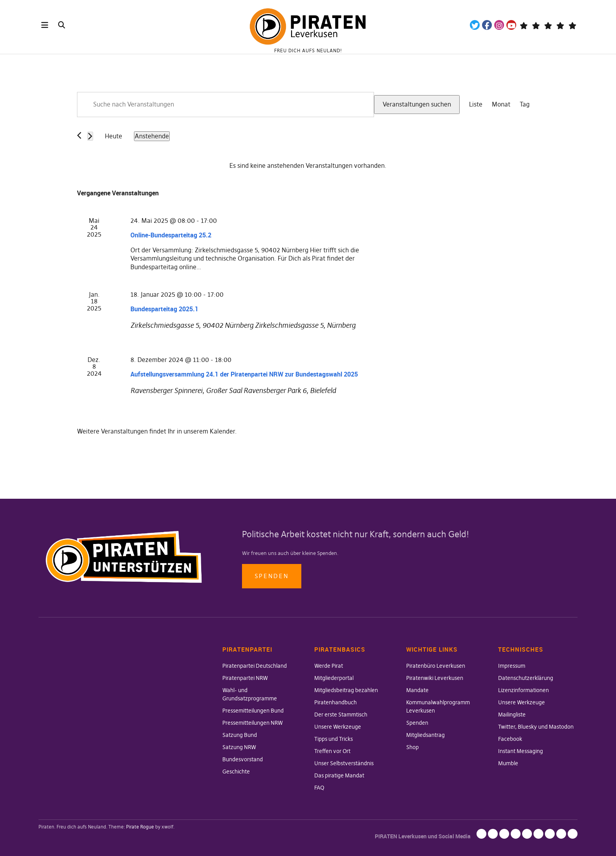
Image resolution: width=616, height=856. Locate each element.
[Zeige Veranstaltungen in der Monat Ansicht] (501, 105)
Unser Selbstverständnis (344, 763)
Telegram (523, 25)
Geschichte (236, 772)
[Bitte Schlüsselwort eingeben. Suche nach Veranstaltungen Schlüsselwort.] (225, 105)
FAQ (319, 788)
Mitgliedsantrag (425, 735)
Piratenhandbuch (335, 702)
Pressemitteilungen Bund (253, 711)
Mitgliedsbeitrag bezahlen (346, 690)
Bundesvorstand (243, 759)
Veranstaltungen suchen (417, 104)
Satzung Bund (240, 735)
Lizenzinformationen (523, 690)
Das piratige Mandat (339, 775)
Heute (114, 136)
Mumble (508, 763)
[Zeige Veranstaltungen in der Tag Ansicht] (525, 105)
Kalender (222, 431)
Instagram (499, 25)
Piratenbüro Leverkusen (436, 666)
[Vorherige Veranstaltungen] (79, 135)
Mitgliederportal (334, 678)
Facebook (487, 25)
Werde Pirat (329, 666)
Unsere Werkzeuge (338, 727)
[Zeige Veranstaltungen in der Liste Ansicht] (476, 105)
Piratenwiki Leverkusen (435, 678)
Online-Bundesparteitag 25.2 (171, 235)
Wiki (548, 25)
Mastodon (536, 25)
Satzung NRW (239, 747)
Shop (412, 747)
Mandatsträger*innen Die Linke (572, 25)
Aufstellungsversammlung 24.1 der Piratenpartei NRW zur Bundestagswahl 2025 (244, 374)
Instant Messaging (521, 751)
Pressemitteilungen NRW (253, 723)
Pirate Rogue (140, 827)
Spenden (272, 576)
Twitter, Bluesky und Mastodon (536, 727)
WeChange (560, 25)
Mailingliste (512, 715)
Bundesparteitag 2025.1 (164, 309)
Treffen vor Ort (332, 751)
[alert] (308, 166)
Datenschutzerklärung (526, 678)
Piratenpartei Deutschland (255, 666)
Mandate (417, 690)
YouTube (511, 25)
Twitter (475, 25)
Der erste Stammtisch (341, 715)
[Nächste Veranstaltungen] (90, 136)
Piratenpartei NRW (245, 678)
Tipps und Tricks (334, 739)
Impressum (512, 666)
